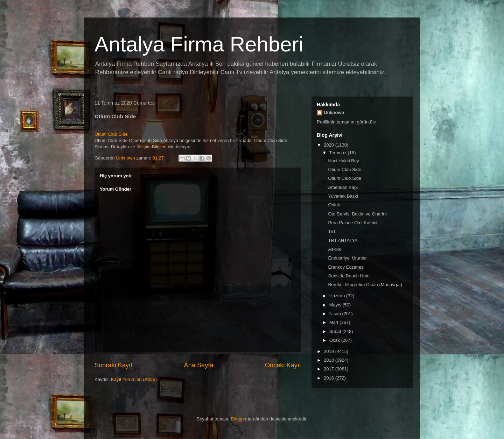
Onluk (334, 205)
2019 (330, 351)
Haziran (338, 296)
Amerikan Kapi (343, 187)
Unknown (334, 112)
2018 (330, 360)
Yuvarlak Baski (343, 196)
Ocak (335, 340)
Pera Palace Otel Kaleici (352, 223)
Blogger (239, 419)
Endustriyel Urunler (347, 258)
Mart (335, 322)
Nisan (336, 314)
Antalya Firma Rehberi (199, 44)
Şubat (336, 331)
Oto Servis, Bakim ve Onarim (357, 214)
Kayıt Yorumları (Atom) (134, 379)
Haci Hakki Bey (343, 161)
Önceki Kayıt (283, 365)
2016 (330, 378)
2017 (330, 369)
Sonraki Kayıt (113, 365)
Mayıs (336, 305)
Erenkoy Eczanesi (346, 267)
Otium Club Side (111, 134)
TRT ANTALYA (343, 240)
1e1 (332, 231)
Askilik (334, 249)
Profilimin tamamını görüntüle (346, 122)
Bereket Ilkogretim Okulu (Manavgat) (365, 285)
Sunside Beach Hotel (349, 276)
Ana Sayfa (199, 365)
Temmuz (339, 153)
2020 (330, 145)
